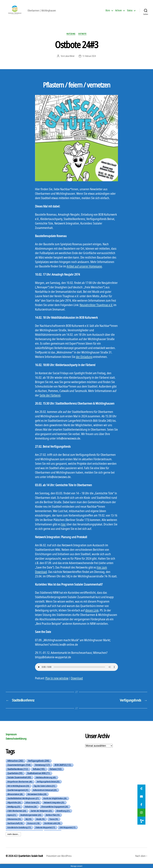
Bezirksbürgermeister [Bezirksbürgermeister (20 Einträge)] (31, 815)
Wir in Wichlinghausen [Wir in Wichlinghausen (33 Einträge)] (18, 786)
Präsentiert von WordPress (59, 856)
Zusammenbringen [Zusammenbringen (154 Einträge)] (19, 765)
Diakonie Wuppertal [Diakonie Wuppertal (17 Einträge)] (45, 827)
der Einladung (84, 357)
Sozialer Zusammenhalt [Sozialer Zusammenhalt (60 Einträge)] (19, 777)
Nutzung (71, 34)
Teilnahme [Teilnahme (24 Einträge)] (31, 807)
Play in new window (57, 678)
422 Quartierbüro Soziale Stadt (28, 856)
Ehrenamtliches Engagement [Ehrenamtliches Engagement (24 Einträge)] (55, 807)
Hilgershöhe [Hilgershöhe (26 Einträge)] (14, 802)
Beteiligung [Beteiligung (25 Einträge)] (14, 807)
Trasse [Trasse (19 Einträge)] (54, 819)
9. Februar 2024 (89, 56)
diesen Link (92, 610)
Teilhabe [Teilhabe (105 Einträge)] (39, 769)
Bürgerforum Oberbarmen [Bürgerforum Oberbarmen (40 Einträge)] (20, 782)
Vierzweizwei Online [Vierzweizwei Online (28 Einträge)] (37, 794)
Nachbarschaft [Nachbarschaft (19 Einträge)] (15, 823)
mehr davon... (13, 834)
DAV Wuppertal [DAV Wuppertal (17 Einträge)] (67, 827)
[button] (141, 821)
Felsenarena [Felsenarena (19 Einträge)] (14, 819)
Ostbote (82, 34)
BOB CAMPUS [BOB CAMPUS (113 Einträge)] (63, 765)
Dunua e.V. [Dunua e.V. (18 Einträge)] (33, 823)
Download (77, 678)
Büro (108, 10)
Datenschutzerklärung (16, 739)
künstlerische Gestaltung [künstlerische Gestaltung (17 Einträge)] (19, 827)
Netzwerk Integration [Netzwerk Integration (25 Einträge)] (54, 802)
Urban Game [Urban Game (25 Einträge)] (32, 802)
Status (130, 10)
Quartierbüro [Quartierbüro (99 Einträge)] (15, 773)
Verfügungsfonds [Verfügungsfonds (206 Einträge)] (39, 761)
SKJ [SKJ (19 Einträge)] (28, 819)
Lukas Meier (69, 56)
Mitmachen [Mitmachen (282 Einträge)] (15, 761)
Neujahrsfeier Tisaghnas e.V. (96, 305)
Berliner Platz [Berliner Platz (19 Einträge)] (53, 815)
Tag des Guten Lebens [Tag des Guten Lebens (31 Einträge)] (44, 786)
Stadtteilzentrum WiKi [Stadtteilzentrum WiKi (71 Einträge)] (38, 773)
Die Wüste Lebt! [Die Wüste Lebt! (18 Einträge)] (52, 823)
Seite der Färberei (50, 395)
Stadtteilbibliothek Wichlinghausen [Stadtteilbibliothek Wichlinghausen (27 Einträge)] (23, 798)
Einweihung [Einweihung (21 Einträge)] (63, 811)
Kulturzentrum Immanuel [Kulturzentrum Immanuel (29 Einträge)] (45, 790)
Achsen (119, 10)
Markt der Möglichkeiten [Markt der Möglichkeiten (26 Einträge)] (55, 798)
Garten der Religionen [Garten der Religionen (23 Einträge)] (41, 811)
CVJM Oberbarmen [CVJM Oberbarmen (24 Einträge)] (17, 811)
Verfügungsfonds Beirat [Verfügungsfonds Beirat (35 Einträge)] (48, 782)
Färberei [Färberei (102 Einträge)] (56, 769)
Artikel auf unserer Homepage (84, 266)
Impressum (11, 734)
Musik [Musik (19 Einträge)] (40, 819)
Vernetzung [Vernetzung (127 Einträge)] (42, 765)
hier (63, 524)
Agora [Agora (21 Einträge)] (12, 815)
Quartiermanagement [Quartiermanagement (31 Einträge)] (18, 790)
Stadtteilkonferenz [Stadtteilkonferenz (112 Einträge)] (18, 769)
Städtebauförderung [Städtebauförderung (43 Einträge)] (46, 777)
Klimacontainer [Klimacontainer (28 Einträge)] (15, 794)
